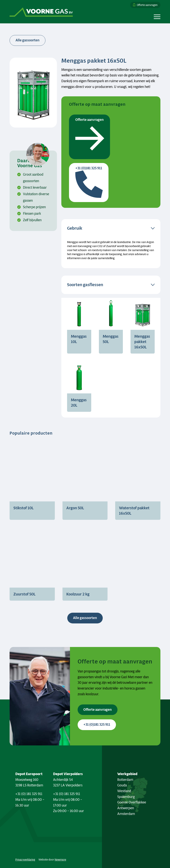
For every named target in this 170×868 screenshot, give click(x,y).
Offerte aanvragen (147, 5)
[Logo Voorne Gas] (41, 12)
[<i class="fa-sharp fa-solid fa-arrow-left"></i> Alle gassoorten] (28, 40)
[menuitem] (144, 5)
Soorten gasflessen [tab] (85, 285)
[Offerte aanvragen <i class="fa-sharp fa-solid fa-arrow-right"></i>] (98, 710)
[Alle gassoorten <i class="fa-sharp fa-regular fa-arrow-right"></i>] (85, 618)
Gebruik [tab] (75, 228)
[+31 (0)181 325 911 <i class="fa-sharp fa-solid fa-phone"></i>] (97, 725)
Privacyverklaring (25, 860)
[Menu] (156, 16)
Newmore (60, 860)
